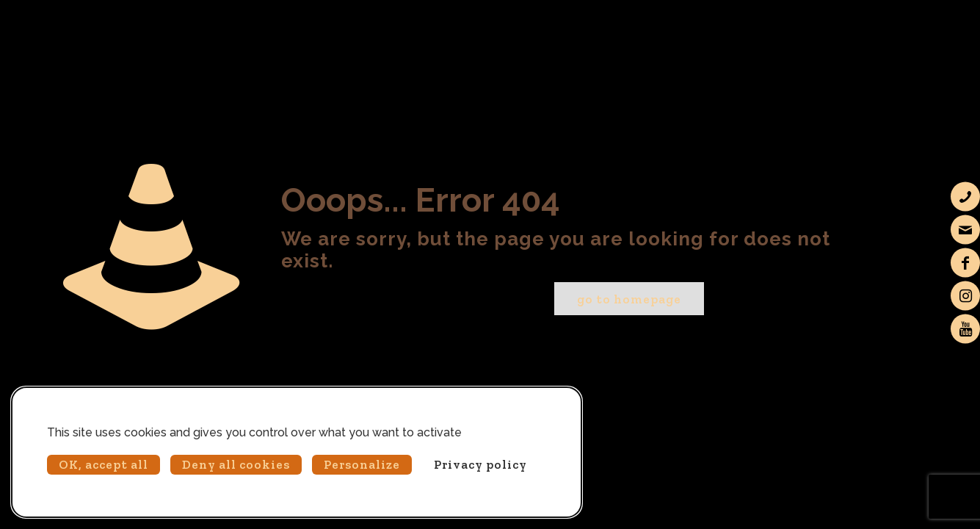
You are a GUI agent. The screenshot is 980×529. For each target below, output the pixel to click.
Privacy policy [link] (480, 464)
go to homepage (629, 299)
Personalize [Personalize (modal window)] (362, 464)
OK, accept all (104, 464)
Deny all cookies (236, 464)
